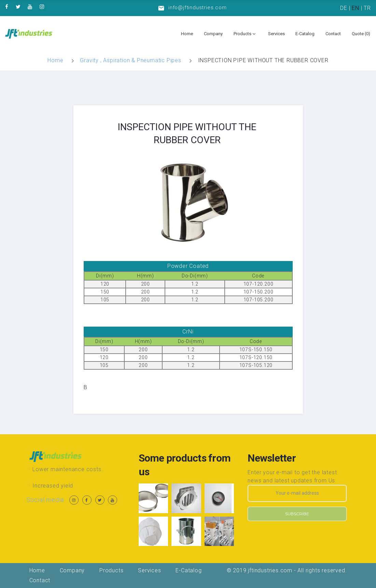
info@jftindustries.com (198, 8)
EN (356, 8)
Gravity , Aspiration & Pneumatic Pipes (130, 60)
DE (344, 8)
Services (276, 34)
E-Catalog (305, 34)
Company (213, 34)
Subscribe (297, 514)
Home (187, 34)
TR (367, 8)
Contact (333, 34)
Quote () (361, 34)
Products (242, 34)
